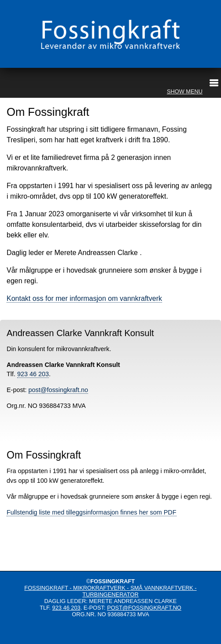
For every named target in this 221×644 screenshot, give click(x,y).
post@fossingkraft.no (58, 390)
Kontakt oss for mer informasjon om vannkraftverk (84, 298)
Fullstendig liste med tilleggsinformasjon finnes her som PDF (92, 512)
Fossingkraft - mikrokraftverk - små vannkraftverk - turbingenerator (110, 591)
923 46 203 (33, 374)
